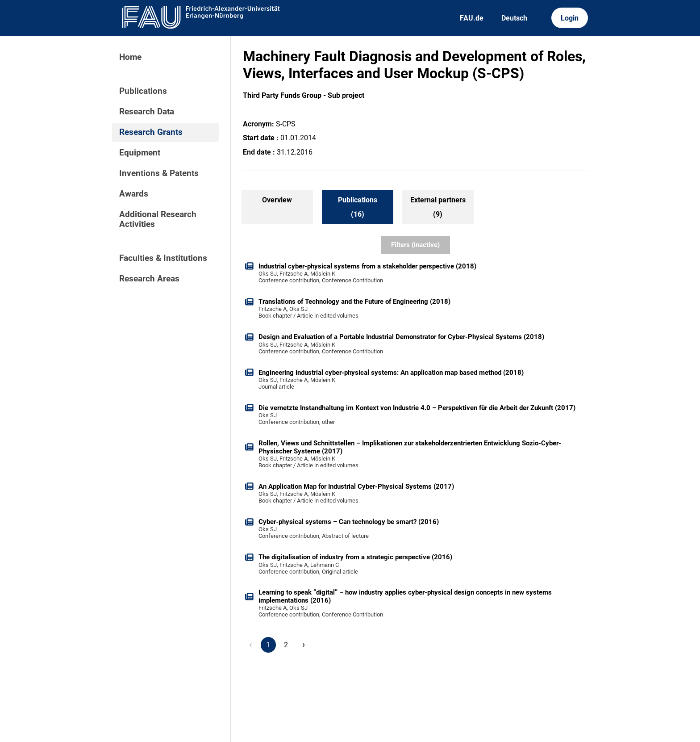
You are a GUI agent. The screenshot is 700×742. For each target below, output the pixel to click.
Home (130, 57)
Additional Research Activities (158, 219)
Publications (143, 91)
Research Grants (151, 132)
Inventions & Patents (159, 173)
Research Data (147, 112)
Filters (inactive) (415, 245)
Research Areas (149, 279)
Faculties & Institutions (163, 258)
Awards (134, 194)
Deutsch (514, 18)
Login (570, 18)
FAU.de (472, 18)
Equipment (140, 153)
